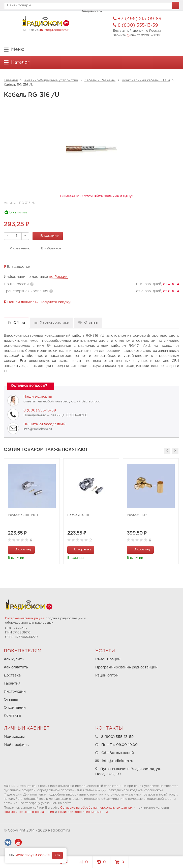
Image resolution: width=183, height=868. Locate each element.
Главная (11, 80)
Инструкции (15, 692)
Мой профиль (16, 745)
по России (58, 277)
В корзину (47, 236)
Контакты (12, 716)
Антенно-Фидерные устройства (51, 80)
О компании (15, 708)
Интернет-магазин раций (24, 618)
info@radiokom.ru (57, 30)
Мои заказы (14, 737)
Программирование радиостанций (126, 667)
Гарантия (12, 684)
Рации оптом (107, 675)
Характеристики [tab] (52, 322)
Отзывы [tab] (88, 322)
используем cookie (33, 855)
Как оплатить (16, 667)
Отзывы (11, 700)
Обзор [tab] (16, 323)
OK (57, 855)
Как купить (14, 659)
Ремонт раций (108, 659)
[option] (32, 511)
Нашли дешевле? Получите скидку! (39, 302)
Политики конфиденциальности (83, 812)
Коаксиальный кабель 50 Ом (146, 80)
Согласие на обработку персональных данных (96, 808)
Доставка (12, 675)
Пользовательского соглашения (29, 812)
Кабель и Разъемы (100, 80)
